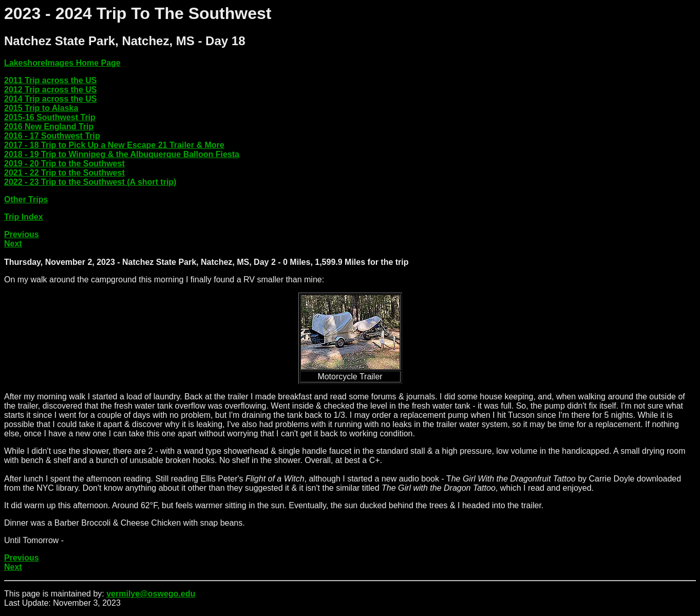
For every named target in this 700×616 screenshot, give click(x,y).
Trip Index (24, 217)
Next (13, 244)
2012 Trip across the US (51, 90)
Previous (22, 234)
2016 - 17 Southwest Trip (52, 136)
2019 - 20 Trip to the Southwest (64, 163)
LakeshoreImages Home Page (62, 63)
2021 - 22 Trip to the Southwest (64, 173)
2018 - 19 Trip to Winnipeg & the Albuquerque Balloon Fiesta (122, 154)
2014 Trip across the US (51, 99)
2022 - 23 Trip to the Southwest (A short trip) (90, 182)
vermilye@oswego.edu (151, 594)
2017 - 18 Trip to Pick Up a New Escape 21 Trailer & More (114, 145)
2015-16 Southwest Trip (50, 117)
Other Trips (26, 199)
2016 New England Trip (49, 127)
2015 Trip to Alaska (41, 108)
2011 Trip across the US (51, 80)
